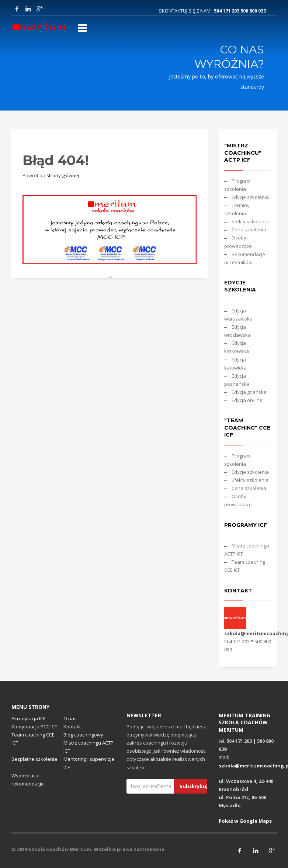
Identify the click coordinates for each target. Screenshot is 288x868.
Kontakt (72, 727)
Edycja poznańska (237, 380)
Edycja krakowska (237, 347)
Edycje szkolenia (250, 197)
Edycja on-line (247, 400)
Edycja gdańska (249, 392)
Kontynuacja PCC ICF (34, 727)
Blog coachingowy (83, 735)
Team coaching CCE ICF (245, 566)
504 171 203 (227, 11)
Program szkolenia (237, 185)
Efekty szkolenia (250, 221)
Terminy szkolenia (237, 209)
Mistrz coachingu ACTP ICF (247, 550)
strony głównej (63, 175)
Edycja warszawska (238, 315)
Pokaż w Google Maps (245, 821)
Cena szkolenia (249, 230)
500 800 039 (253, 11)
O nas (70, 718)
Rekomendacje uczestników (245, 258)
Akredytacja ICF (28, 718)
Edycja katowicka (235, 364)
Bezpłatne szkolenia (34, 759)
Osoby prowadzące (238, 242)
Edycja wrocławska (237, 331)
